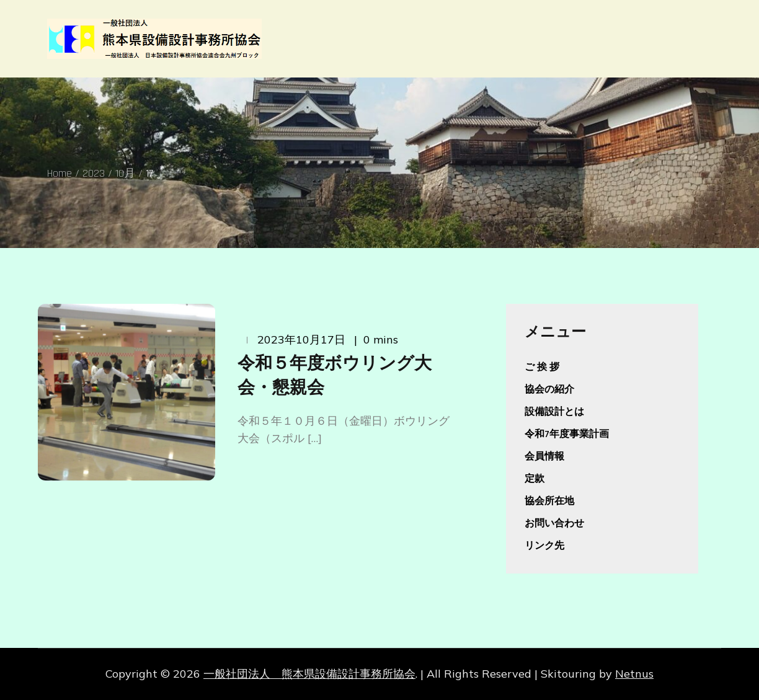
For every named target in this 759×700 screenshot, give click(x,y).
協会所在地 (549, 501)
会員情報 (544, 457)
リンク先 (544, 546)
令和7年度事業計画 (567, 434)
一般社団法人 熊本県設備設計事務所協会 (309, 674)
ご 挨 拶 (542, 367)
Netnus (634, 674)
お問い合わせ (554, 524)
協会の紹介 (549, 390)
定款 (535, 479)
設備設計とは (554, 412)
